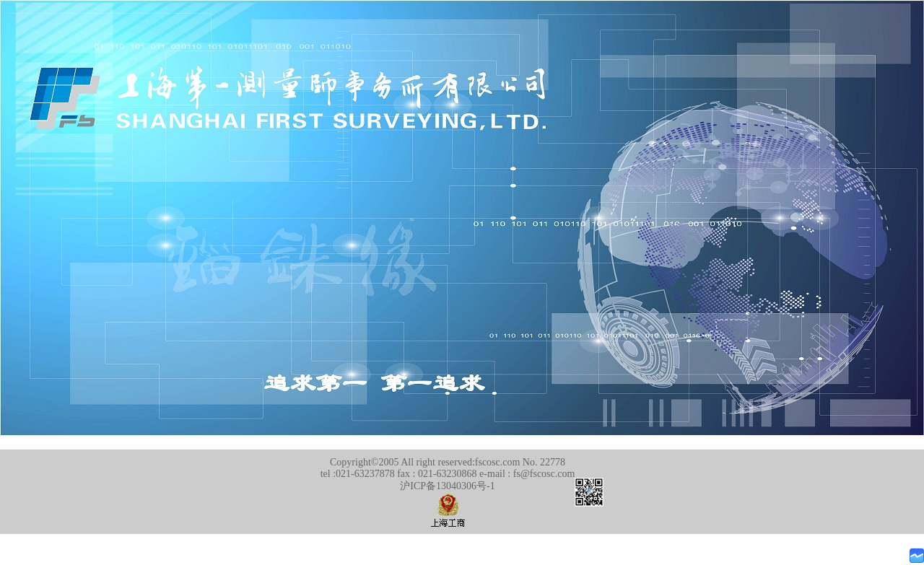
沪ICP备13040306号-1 (447, 486)
